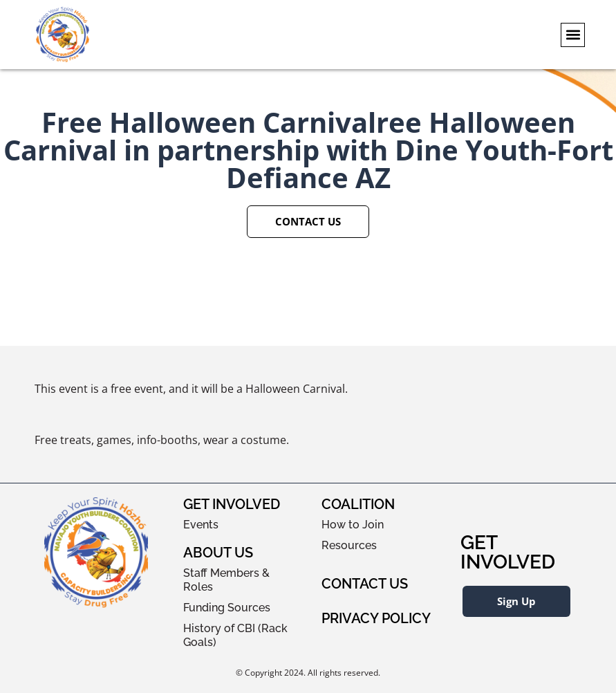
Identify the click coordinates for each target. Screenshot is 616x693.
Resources (349, 545)
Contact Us (365, 584)
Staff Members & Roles (226, 580)
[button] (573, 35)
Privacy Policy (376, 618)
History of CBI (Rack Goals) (235, 635)
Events (201, 525)
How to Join (353, 525)
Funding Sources (227, 608)
